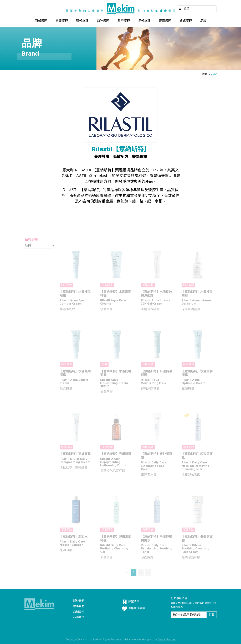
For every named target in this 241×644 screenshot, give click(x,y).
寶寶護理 (165, 21)
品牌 (203, 21)
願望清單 (131, 602)
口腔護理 (103, 21)
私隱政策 (79, 617)
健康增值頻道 (133, 609)
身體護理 (62, 21)
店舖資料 (79, 612)
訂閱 (212, 615)
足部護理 (144, 21)
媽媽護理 (186, 21)
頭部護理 (82, 21)
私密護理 (124, 21)
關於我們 (79, 601)
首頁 (205, 74)
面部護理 (41, 21)
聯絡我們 (79, 606)
